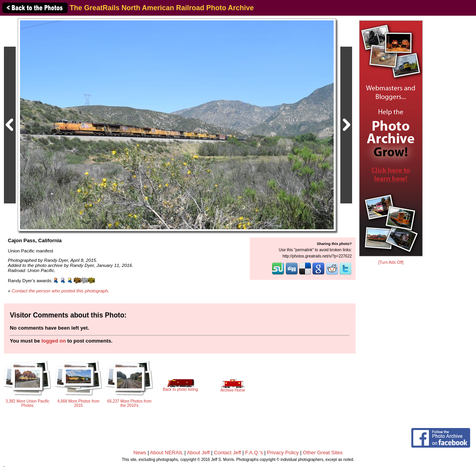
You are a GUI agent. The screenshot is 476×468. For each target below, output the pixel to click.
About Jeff (198, 453)
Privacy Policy (283, 453)
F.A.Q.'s (254, 453)
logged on (54, 341)
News (140, 453)
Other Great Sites (323, 453)
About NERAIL (167, 453)
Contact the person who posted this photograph (60, 291)
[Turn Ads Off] (391, 262)
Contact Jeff (228, 453)
